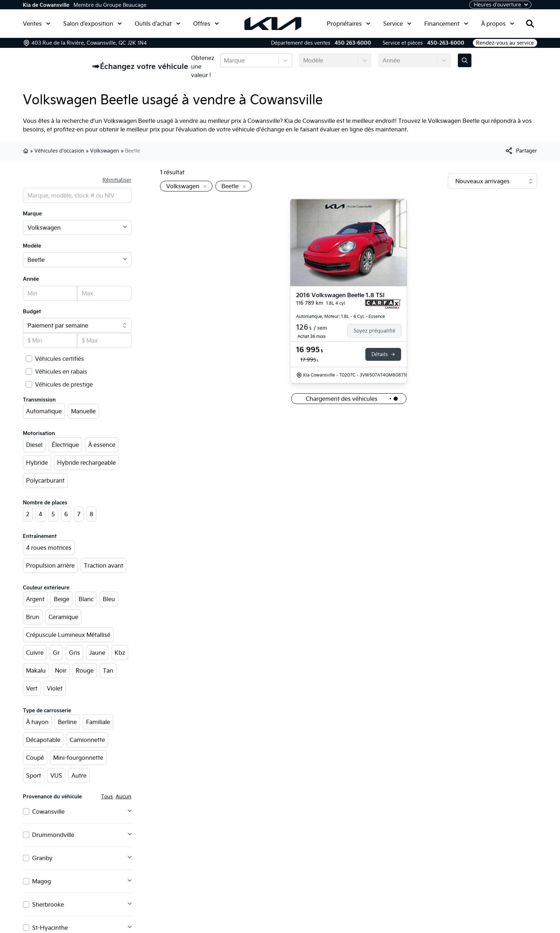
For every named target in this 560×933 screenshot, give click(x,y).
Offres (206, 24)
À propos (498, 24)
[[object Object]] (521, 151)
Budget (32, 311)
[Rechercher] (530, 24)
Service (397, 24)
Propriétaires (349, 24)
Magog (42, 881)
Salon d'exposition (92, 24)
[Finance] (377, 331)
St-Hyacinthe (50, 928)
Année (31, 279)
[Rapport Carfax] (383, 304)
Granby (42, 858)
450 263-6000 (353, 43)
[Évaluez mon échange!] (465, 60)
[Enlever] (204, 187)
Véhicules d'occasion (59, 151)
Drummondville (53, 835)
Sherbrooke (48, 904)
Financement (446, 24)
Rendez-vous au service (505, 43)
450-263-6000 (446, 43)
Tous (107, 797)
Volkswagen (105, 151)
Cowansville (48, 812)
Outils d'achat (157, 24)
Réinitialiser (117, 180)
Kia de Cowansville (46, 5)
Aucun (124, 797)
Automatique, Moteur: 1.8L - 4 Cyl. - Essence (341, 316)
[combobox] (225, 60)
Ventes (37, 24)
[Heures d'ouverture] (500, 5)
